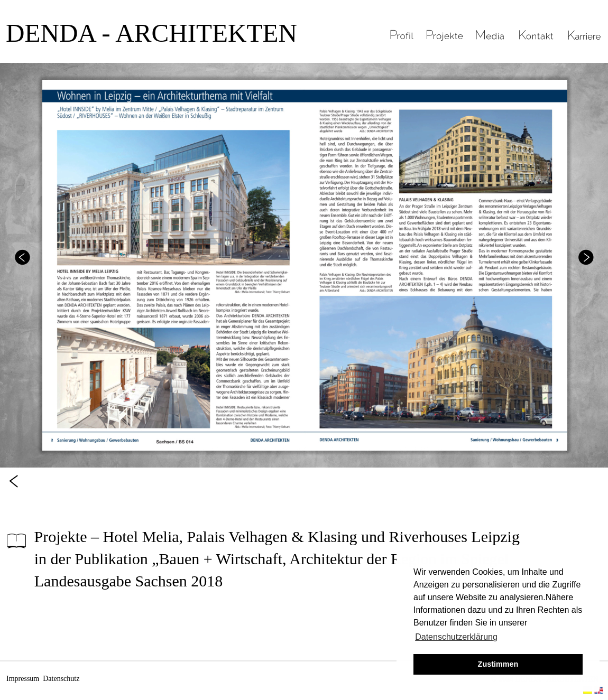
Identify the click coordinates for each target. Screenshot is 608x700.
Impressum (23, 679)
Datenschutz (61, 679)
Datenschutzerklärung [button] (456, 637)
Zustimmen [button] (498, 664)
